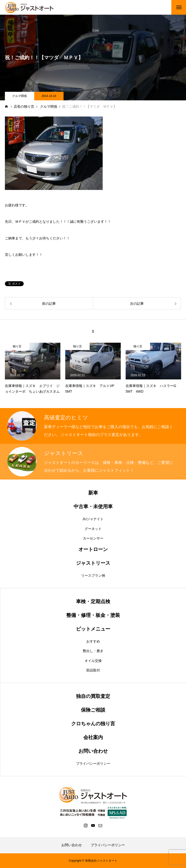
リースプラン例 (93, 575)
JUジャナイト (93, 519)
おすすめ (93, 641)
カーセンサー (93, 538)
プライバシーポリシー (93, 763)
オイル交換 (93, 661)
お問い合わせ (72, 845)
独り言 (17, 346)
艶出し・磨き (93, 651)
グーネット (93, 529)
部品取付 (93, 670)
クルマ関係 (20, 96)
